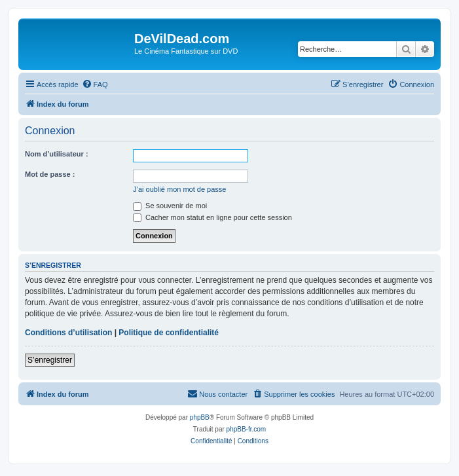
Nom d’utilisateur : (57, 154)
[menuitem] (95, 84)
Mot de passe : (50, 174)
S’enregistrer (50, 360)
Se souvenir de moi (170, 206)
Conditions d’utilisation (68, 333)
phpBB (200, 417)
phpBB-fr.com (247, 429)
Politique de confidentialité (169, 333)
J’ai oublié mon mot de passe (179, 189)
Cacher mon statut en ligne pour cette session (212, 217)
